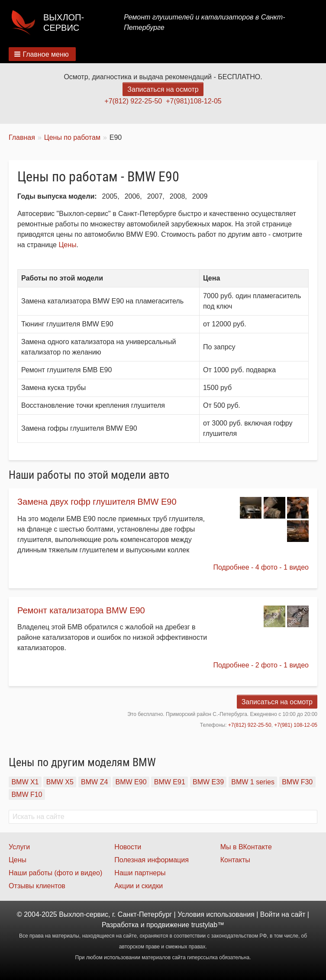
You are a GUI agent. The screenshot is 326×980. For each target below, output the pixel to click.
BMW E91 (170, 782)
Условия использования (216, 914)
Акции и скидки (139, 886)
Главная (22, 137)
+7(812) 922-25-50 (133, 101)
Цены (67, 245)
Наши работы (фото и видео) (55, 873)
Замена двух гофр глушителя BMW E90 (97, 502)
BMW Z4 (94, 782)
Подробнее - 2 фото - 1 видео (261, 665)
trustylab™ (208, 925)
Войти (270, 914)
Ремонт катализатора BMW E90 (81, 610)
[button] (42, 54)
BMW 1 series (253, 782)
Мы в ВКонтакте (246, 847)
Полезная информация (152, 860)
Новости (128, 847)
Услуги (19, 847)
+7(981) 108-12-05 (296, 725)
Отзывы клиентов (37, 886)
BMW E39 (208, 782)
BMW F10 (27, 795)
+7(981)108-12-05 (194, 101)
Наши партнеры (140, 873)
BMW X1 (25, 782)
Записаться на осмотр (163, 89)
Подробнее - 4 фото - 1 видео (261, 567)
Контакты (235, 860)
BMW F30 (297, 782)
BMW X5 (60, 782)
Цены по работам (72, 137)
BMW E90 (131, 782)
